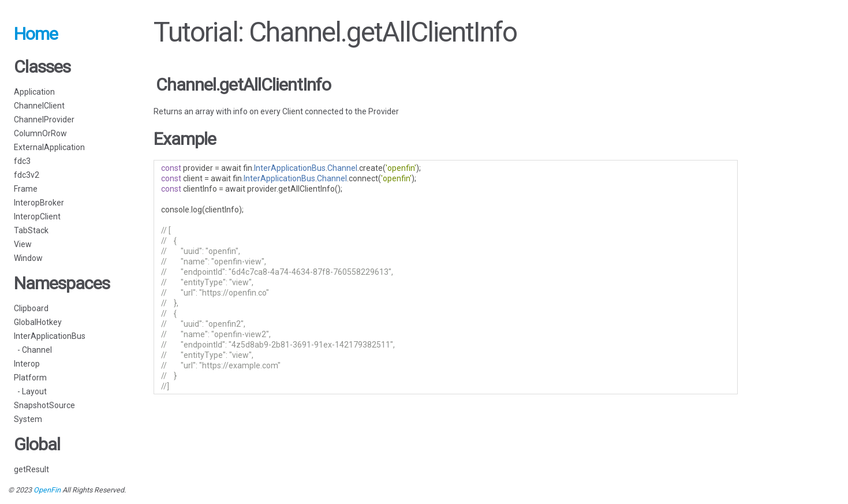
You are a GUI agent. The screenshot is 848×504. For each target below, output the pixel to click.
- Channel (33, 350)
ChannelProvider (44, 120)
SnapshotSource (44, 405)
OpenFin (47, 490)
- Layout (30, 391)
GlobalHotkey (38, 322)
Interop (27, 364)
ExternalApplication (49, 147)
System (28, 419)
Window (28, 258)
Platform (30, 378)
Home (36, 34)
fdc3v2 (27, 175)
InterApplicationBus (50, 336)
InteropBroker (39, 203)
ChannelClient (39, 106)
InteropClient (37, 216)
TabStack (31, 230)
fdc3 (22, 161)
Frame (26, 189)
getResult (31, 469)
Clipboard (31, 308)
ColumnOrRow (40, 133)
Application (34, 92)
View (23, 244)
